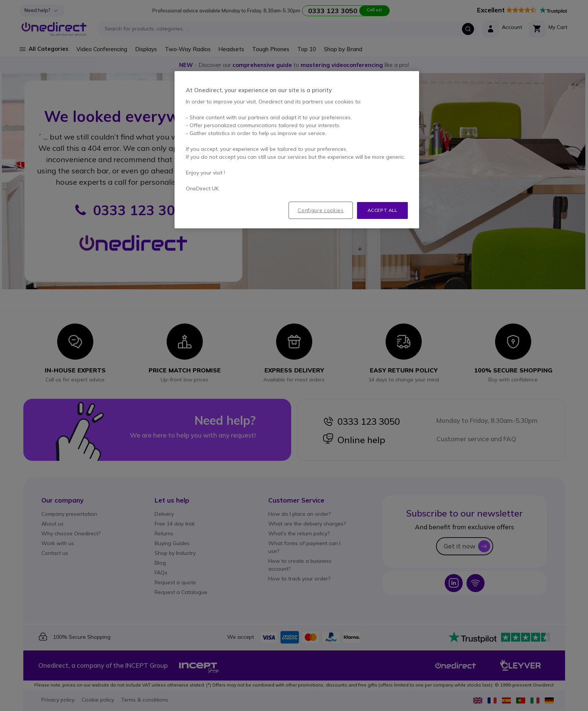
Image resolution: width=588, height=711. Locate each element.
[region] (297, 150)
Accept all (382, 210)
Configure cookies (321, 210)
